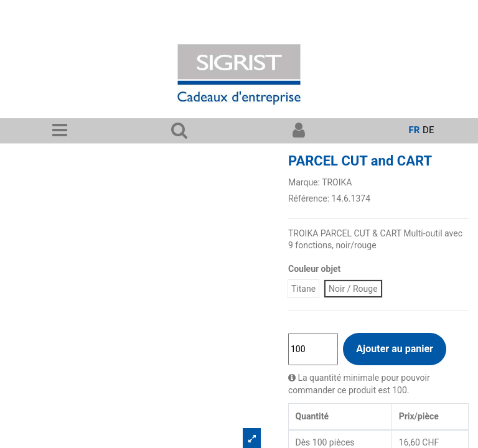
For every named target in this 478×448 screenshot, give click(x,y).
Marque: (304, 182)
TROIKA (337, 182)
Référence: (309, 198)
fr (415, 130)
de (428, 130)
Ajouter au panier (395, 349)
